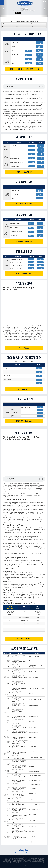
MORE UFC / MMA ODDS (24, 421)
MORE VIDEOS (24, 348)
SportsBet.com (26, 857)
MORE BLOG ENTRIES (24, 639)
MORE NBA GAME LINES (24, 242)
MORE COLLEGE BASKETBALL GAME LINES (24, 69)
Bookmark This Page (22, 865)
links (24, 858)
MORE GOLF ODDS (24, 389)
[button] (4, 9)
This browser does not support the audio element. (24, 87)
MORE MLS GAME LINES (24, 204)
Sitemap (29, 865)
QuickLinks (43, 2)
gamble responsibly (25, 864)
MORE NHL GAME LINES (24, 172)
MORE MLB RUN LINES (24, 274)
